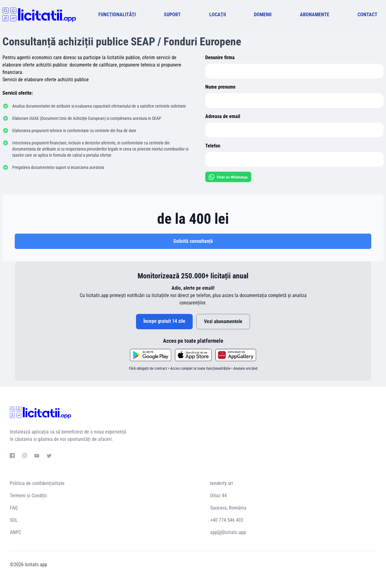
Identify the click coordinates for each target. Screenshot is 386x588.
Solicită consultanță (193, 241)
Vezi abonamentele (223, 321)
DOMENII (263, 15)
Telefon (213, 146)
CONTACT (367, 15)
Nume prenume (220, 87)
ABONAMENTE (315, 15)
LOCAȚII (218, 15)
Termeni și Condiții (28, 496)
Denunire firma (220, 57)
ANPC (15, 532)
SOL (14, 520)
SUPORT (172, 15)
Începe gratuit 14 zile (164, 321)
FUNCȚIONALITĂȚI (117, 15)
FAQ (14, 508)
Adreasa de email (223, 116)
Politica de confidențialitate (37, 483)
